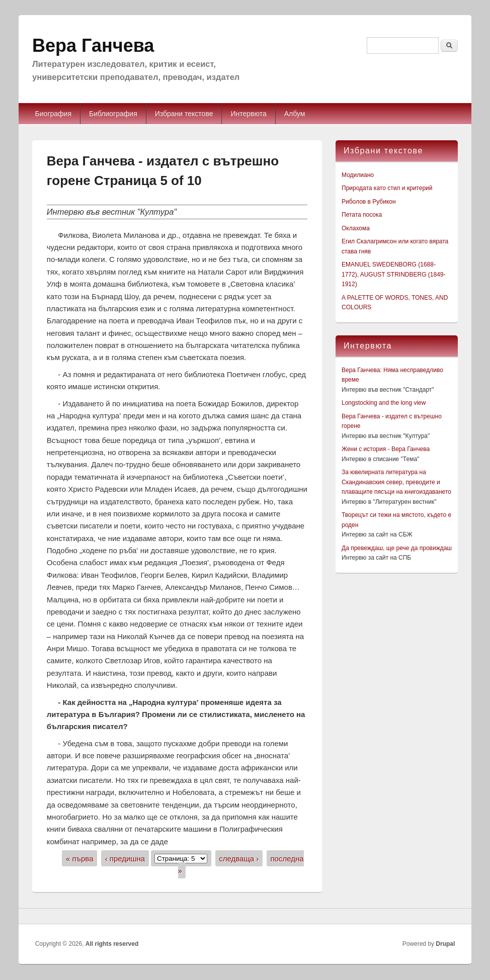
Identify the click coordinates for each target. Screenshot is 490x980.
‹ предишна (125, 858)
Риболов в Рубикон (369, 202)
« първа (80, 858)
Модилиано (358, 175)
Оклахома (356, 228)
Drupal (445, 944)
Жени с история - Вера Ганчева (386, 449)
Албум (295, 114)
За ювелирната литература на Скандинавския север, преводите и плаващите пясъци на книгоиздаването (396, 482)
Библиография (113, 114)
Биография (53, 114)
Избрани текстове (184, 114)
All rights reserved (112, 944)
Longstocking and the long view (384, 403)
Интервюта (248, 114)
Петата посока (362, 215)
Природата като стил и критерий (387, 188)
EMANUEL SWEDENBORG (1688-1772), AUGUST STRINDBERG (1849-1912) (394, 274)
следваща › (239, 858)
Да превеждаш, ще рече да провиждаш (397, 548)
